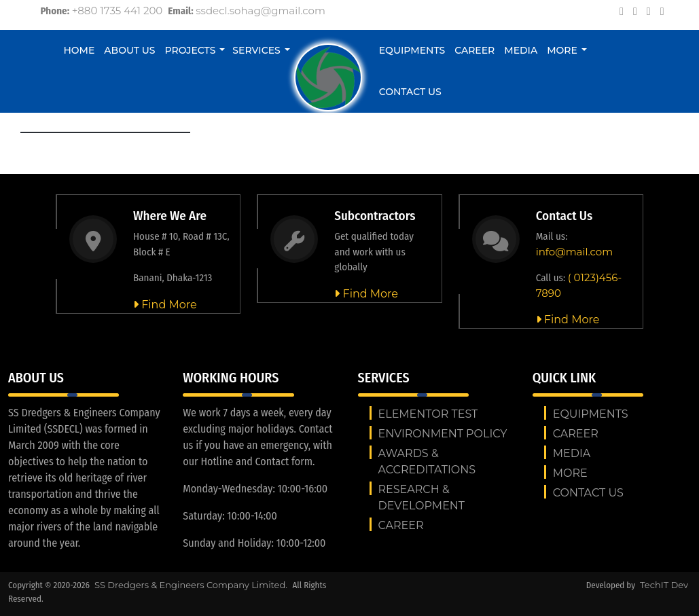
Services (256, 50)
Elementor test (428, 414)
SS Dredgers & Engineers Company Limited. (192, 585)
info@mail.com (574, 252)
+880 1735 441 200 (118, 11)
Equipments (412, 50)
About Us (129, 50)
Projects (191, 50)
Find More (165, 305)
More (562, 50)
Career (474, 50)
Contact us (410, 92)
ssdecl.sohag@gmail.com (261, 11)
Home (79, 50)
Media (521, 50)
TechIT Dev (664, 585)
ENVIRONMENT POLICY (443, 434)
